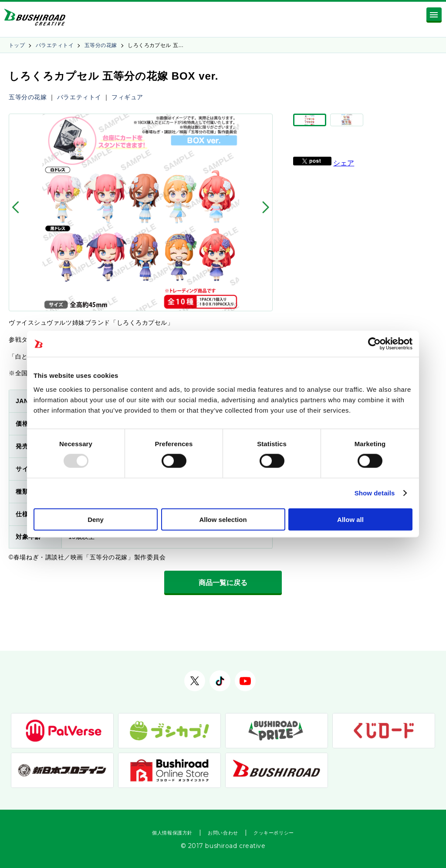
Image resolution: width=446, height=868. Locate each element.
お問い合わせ (223, 833)
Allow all (350, 519)
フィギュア (127, 97)
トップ (17, 45)
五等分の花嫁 (101, 45)
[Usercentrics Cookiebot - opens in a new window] (374, 344)
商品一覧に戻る (223, 583)
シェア (344, 175)
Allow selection (223, 519)
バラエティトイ (55, 45)
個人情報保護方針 (172, 833)
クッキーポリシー (274, 833)
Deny (96, 519)
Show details (375, 493)
